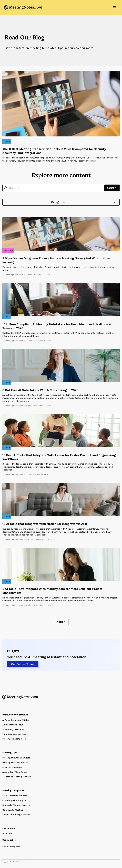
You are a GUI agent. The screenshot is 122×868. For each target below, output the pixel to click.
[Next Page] (61, 622)
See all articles (10, 840)
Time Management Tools (15, 734)
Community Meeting (13, 810)
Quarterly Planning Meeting (16, 805)
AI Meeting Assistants (13, 730)
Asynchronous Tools (13, 725)
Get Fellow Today (23, 664)
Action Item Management (15, 772)
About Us (7, 833)
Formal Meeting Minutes (15, 796)
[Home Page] (20, 697)
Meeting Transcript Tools (15, 739)
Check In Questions (12, 767)
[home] (22, 7)
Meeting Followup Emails (15, 763)
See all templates (11, 847)
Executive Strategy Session (16, 815)
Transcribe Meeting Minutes (17, 777)
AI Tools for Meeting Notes (16, 720)
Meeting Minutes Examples (16, 758)
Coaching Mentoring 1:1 (14, 800)
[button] (115, 7)
